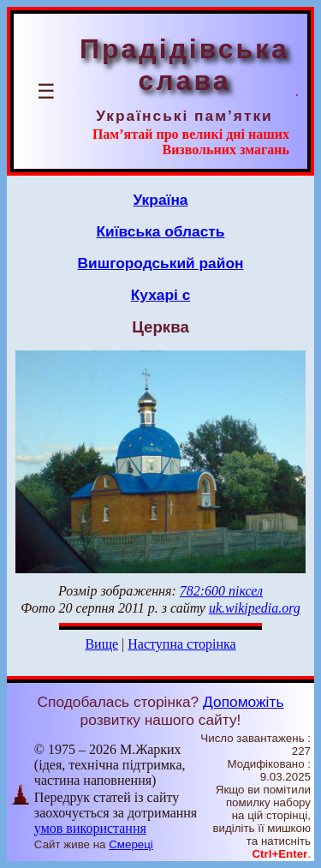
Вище (101, 644)
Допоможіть (243, 702)
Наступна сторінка (181, 644)
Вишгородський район (161, 263)
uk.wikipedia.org (255, 608)
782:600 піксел (221, 591)
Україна (161, 200)
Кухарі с (161, 295)
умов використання (90, 828)
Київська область (160, 231)
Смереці (131, 844)
